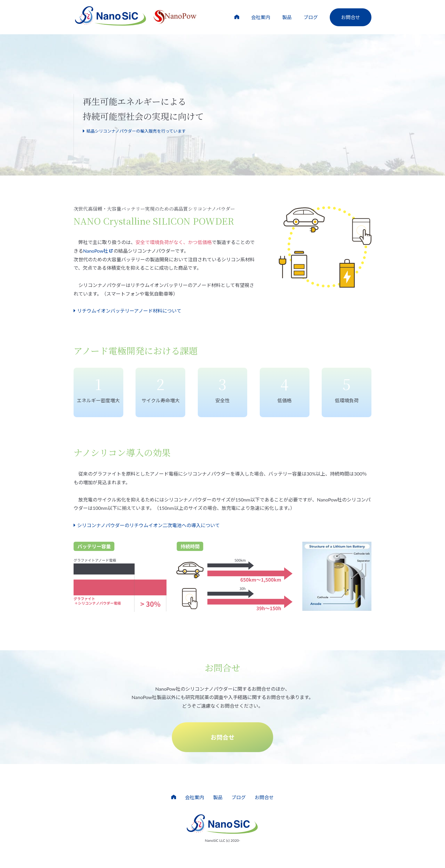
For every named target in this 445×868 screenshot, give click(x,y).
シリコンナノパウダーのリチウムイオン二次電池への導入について (148, 525)
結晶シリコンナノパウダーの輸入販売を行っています (136, 131)
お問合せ (351, 17)
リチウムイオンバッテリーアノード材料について (129, 311)
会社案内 (261, 17)
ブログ (311, 17)
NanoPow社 (96, 251)
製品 (287, 17)
